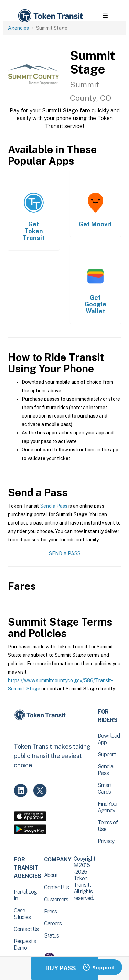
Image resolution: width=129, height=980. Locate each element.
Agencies (18, 28)
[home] (50, 16)
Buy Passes (65, 968)
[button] (105, 16)
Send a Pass (54, 506)
